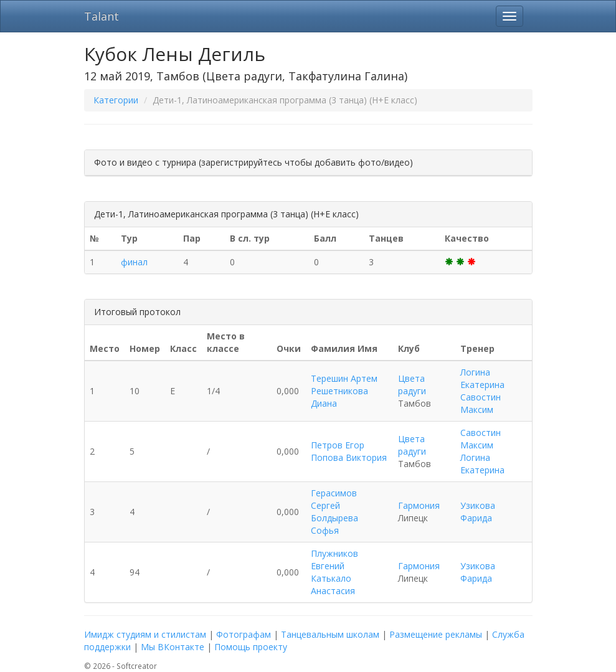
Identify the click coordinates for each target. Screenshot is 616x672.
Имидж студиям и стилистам (145, 634)
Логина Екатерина (482, 378)
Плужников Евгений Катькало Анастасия (334, 572)
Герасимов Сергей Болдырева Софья (334, 512)
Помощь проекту (251, 647)
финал (134, 262)
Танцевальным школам (330, 634)
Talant (102, 16)
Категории (116, 100)
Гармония (419, 505)
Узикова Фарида (478, 512)
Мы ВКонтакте (173, 647)
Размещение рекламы (436, 634)
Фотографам (244, 634)
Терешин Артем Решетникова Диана (344, 391)
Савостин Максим (481, 403)
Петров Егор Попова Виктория (349, 451)
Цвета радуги (412, 385)
